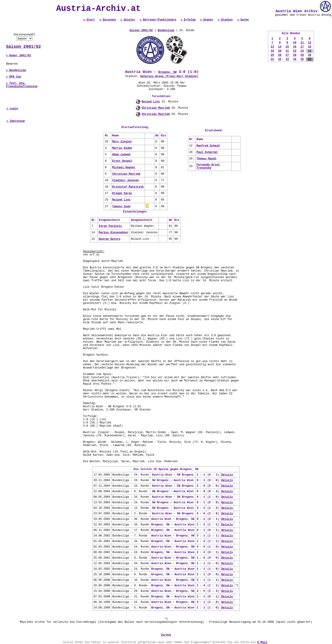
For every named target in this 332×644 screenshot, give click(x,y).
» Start (89, 20)
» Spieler (128, 20)
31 (272, 59)
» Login (12, 109)
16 (295, 47)
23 (302, 51)
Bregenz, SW (167, 72)
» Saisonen (108, 20)
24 (310, 51)
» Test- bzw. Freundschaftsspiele (22, 85)
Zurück (166, 635)
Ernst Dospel (122, 161)
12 (310, 43)
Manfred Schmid (208, 146)
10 (295, 43)
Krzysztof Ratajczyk (128, 187)
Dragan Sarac (122, 193)
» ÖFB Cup (13, 77)
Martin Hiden (122, 148)
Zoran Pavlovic (110, 226)
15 (287, 47)
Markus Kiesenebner (114, 233)
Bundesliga (166, 30)
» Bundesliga (16, 70)
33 (287, 59)
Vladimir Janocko (126, 180)
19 (272, 51)
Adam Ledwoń (121, 155)
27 (287, 55)
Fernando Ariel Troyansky (208, 166)
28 (295, 55)
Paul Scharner (207, 152)
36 (310, 59)
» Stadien (225, 20)
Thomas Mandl (206, 159)
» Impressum (16, 121)
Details (227, 475)
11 (302, 43)
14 (280, 47)
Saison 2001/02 (23, 47)
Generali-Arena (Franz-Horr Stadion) (169, 76)
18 (310, 47)
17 (302, 47)
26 (280, 55)
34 (295, 59)
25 (272, 55)
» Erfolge (188, 20)
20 (280, 51)
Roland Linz (151, 102)
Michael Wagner (124, 168)
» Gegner (207, 20)
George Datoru (110, 239)
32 (280, 59)
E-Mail (262, 642)
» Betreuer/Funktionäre (158, 20)
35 (302, 59)
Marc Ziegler (122, 142)
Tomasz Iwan (121, 207)
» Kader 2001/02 (18, 56)
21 (287, 51)
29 (302, 55)
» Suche (243, 20)
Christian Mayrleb (156, 108)
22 (295, 51)
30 (310, 55)
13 (272, 47)
